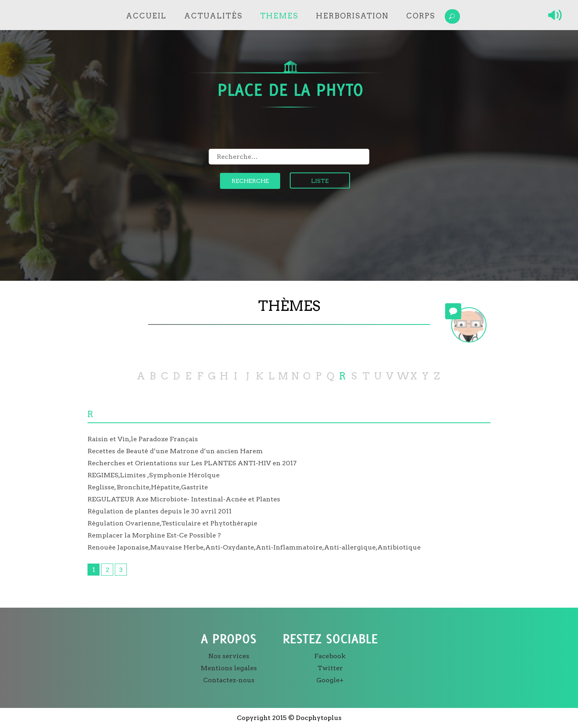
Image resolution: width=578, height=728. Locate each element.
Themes (279, 16)
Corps (421, 16)
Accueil (146, 16)
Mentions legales (229, 668)
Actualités (213, 16)
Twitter (330, 668)
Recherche (250, 181)
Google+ (330, 680)
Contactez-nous (229, 680)
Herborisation (352, 16)
